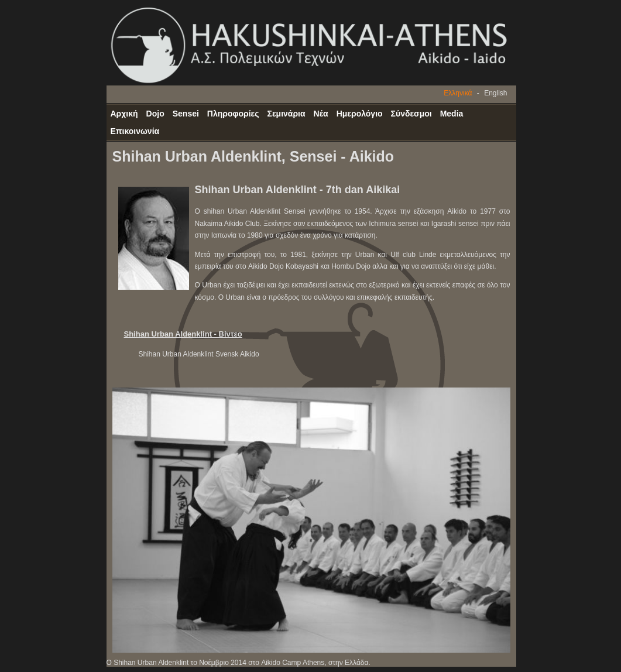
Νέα (321, 114)
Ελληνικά (458, 93)
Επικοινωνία (135, 131)
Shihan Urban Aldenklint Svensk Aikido (199, 354)
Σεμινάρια (287, 114)
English (495, 93)
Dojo (155, 114)
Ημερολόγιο (360, 114)
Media (452, 114)
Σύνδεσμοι (411, 114)
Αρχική (124, 114)
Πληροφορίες (233, 114)
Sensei (186, 114)
